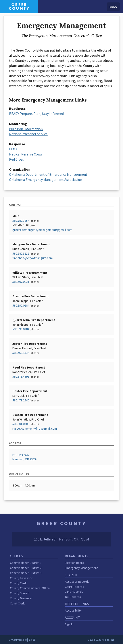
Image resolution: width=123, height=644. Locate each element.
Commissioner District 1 (26, 563)
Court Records (74, 587)
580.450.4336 (21, 353)
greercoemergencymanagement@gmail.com (42, 230)
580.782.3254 (21, 221)
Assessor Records (77, 582)
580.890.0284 (21, 305)
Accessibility (73, 610)
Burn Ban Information (26, 129)
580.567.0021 (21, 282)
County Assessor (21, 578)
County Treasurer (21, 598)
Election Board (74, 563)
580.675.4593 (21, 377)
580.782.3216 (21, 253)
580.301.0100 (21, 424)
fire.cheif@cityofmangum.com (33, 258)
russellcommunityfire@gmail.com (35, 429)
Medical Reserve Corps (26, 154)
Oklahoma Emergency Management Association (46, 179)
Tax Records (73, 597)
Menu (113, 7)
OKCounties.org (18, 640)
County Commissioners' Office (30, 588)
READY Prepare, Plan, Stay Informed (36, 114)
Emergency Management (81, 568)
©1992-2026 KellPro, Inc (101, 640)
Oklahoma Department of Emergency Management (48, 174)
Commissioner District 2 (26, 568)
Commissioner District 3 (26, 573)
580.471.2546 (21, 400)
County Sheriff (19, 593)
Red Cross (16, 159)
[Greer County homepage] (19, 6)
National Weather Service (28, 134)
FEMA (13, 149)
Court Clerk (17, 603)
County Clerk (18, 583)
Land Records (74, 592)
